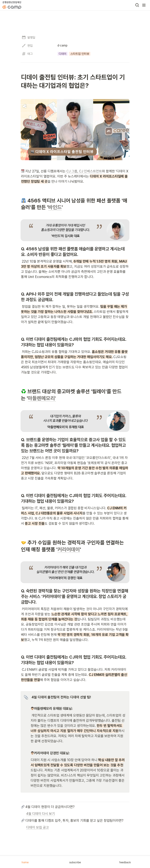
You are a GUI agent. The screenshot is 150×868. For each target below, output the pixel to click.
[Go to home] (12, 5)
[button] (137, 5)
